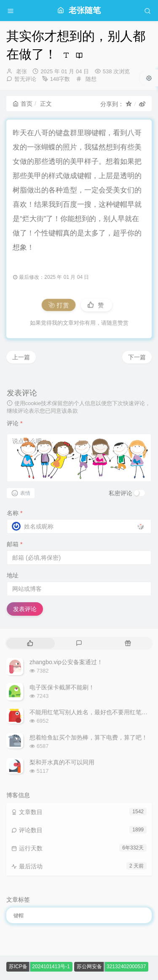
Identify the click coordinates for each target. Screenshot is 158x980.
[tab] (30, 643)
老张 (21, 71)
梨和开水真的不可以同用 (62, 762)
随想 (91, 79)
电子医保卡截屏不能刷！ (62, 687)
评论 (15, 423)
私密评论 (121, 493)
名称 (15, 513)
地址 (13, 575)
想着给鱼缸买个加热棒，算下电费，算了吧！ (88, 737)
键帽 (19, 916)
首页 (23, 104)
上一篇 (21, 357)
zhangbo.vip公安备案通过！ (66, 662)
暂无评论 (25, 79)
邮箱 (15, 544)
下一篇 (137, 357)
